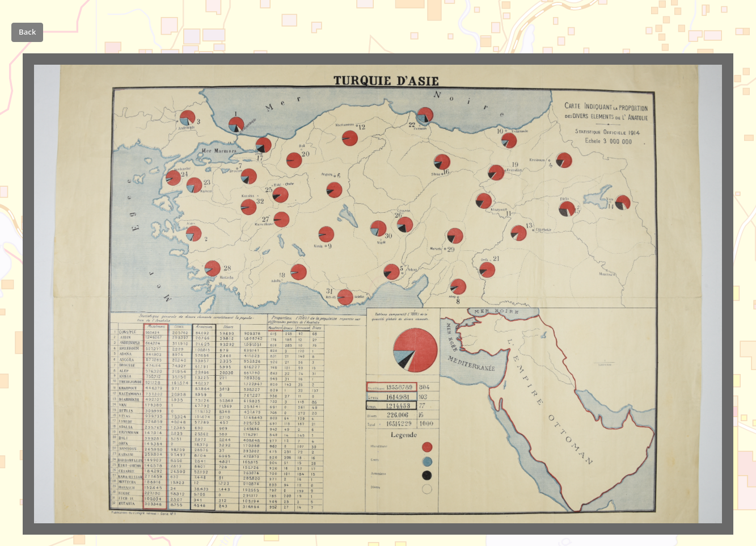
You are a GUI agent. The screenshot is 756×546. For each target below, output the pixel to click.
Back (27, 32)
